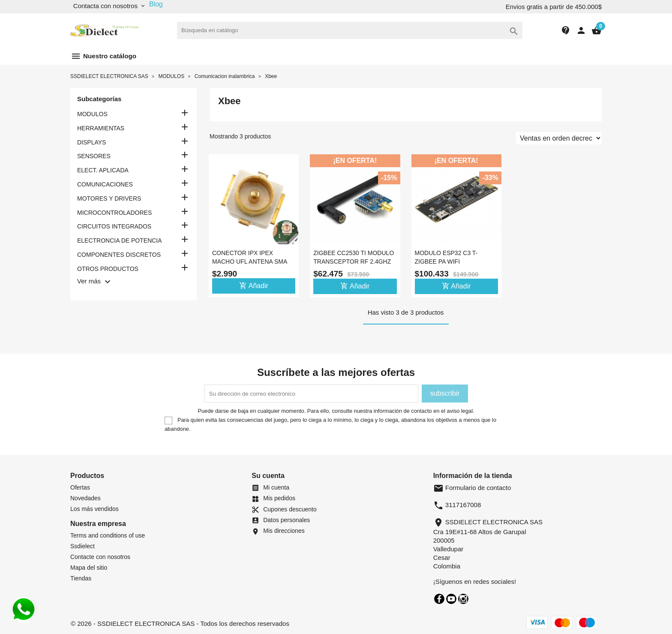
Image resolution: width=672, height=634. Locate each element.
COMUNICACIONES (105, 184)
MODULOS (92, 114)
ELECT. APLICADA (103, 170)
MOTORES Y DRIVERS (109, 198)
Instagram (463, 599)
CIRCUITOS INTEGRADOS (114, 226)
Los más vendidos (94, 509)
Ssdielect (82, 546)
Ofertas (80, 487)
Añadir (254, 285)
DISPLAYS (91, 142)
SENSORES (94, 156)
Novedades (85, 498)
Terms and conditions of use (108, 535)
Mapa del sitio (89, 568)
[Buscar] (350, 30)
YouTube (451, 599)
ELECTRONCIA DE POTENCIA (120, 240)
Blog (156, 4)
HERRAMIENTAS (101, 128)
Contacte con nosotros (100, 557)
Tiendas (81, 578)
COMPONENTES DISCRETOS (119, 255)
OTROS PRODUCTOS (108, 269)
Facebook (439, 599)
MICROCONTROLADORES (114, 213)
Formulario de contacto (472, 488)
